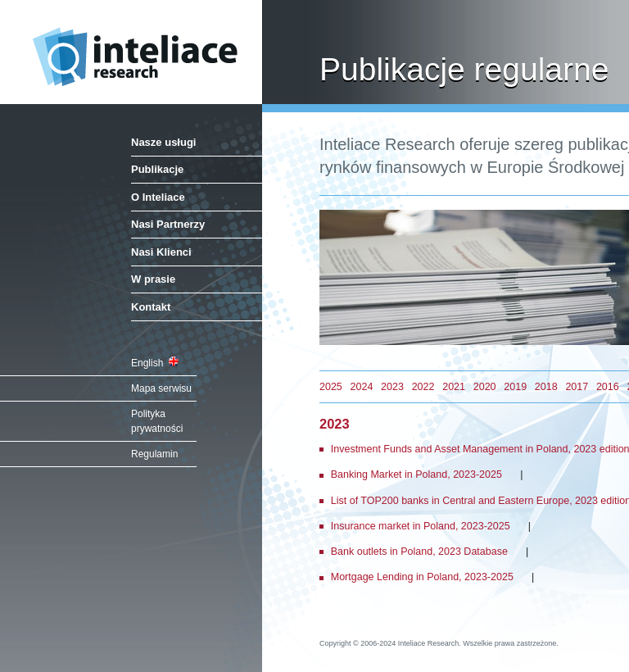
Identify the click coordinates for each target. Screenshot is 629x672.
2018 (546, 387)
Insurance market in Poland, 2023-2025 (421, 526)
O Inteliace (158, 197)
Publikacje (157, 169)
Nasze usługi (163, 142)
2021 (454, 387)
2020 (485, 387)
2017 (577, 387)
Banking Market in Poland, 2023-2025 (416, 474)
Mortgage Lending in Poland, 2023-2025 (422, 577)
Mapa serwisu (161, 388)
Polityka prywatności (157, 421)
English (155, 363)
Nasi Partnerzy (168, 224)
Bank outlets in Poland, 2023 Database (419, 552)
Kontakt (151, 307)
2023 (392, 387)
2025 (331, 387)
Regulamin (154, 454)
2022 (423, 387)
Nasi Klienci (161, 252)
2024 (362, 387)
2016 (608, 387)
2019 (515, 387)
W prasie (153, 279)
